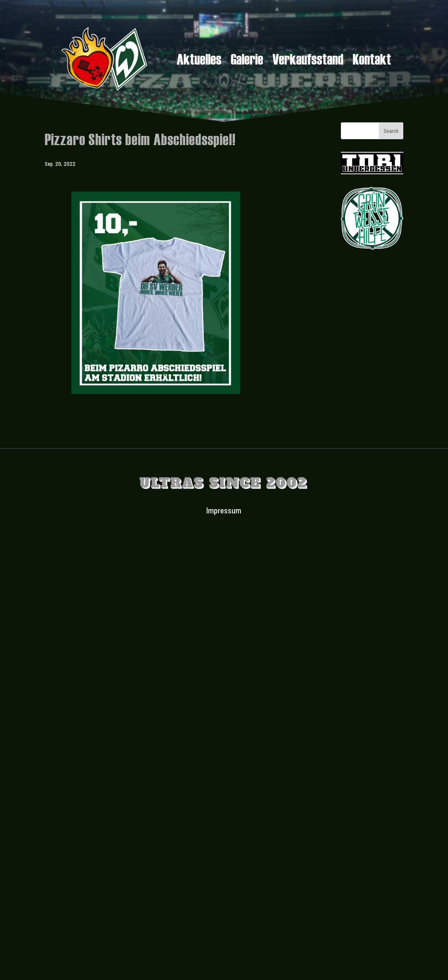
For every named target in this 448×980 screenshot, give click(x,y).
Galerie (247, 60)
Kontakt (372, 60)
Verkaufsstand (308, 60)
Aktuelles (199, 60)
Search (391, 131)
